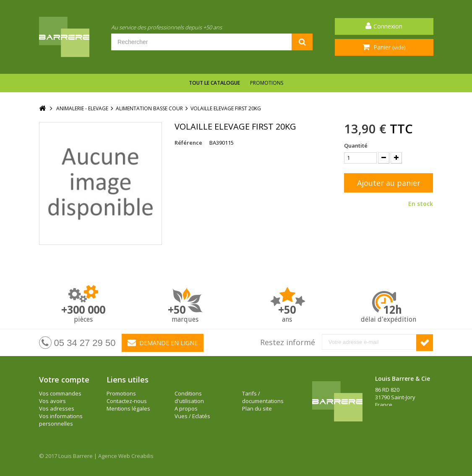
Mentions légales (128, 408)
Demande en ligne (163, 343)
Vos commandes (60, 393)
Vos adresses (57, 408)
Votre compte (64, 380)
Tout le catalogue (214, 83)
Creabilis (142, 456)
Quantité (356, 146)
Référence (188, 143)
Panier (389, 47)
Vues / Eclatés (192, 416)
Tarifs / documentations (263, 397)
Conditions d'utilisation (189, 397)
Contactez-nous (127, 401)
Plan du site (257, 408)
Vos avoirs (52, 401)
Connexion (388, 26)
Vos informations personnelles (61, 420)
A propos (186, 408)
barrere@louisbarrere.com (409, 427)
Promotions (267, 83)
